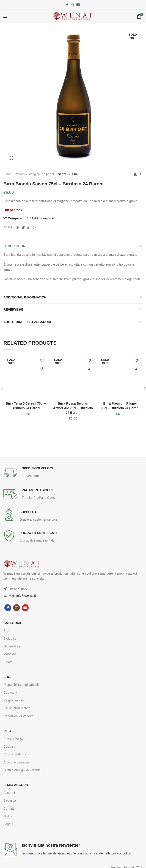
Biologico (10, 638)
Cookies (9, 746)
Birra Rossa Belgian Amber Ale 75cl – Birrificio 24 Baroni (73, 408)
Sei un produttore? (17, 708)
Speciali (50, 174)
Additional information (25, 297)
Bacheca (10, 800)
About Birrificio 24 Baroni (27, 322)
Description (14, 246)
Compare (15, 218)
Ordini (8, 816)
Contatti (9, 808)
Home (7, 174)
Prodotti (20, 174)
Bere (7, 631)
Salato (8, 662)
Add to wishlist (43, 218)
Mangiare (35, 174)
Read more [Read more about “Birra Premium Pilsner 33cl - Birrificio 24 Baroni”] (136, 369)
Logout (8, 824)
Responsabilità (14, 700)
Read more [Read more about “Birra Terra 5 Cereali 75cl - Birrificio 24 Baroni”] (42, 369)
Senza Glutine (68, 174)
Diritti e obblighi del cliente (22, 770)
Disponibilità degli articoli (21, 685)
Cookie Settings (15, 754)
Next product (140, 174)
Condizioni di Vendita (18, 716)
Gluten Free (12, 646)
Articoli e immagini (17, 762)
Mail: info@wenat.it (22, 596)
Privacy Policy (13, 739)
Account (9, 793)
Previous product (131, 174)
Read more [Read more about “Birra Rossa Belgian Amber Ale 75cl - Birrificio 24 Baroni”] (89, 369)
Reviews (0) (13, 309)
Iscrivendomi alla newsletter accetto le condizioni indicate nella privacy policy (76, 853)
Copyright (10, 692)
